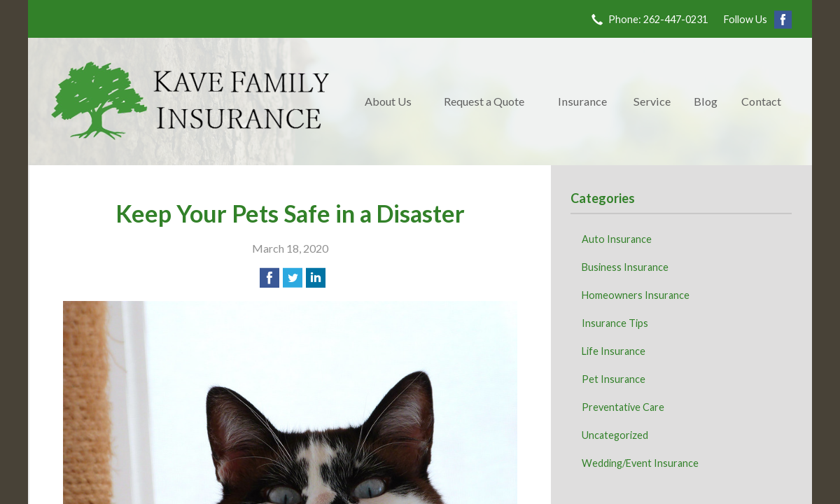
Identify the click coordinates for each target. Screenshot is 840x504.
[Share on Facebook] (269, 278)
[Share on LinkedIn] (316, 278)
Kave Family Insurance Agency (190, 101)
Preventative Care (623, 407)
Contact (761, 101)
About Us (388, 101)
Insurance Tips (615, 323)
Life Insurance (614, 351)
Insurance (582, 101)
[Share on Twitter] (293, 278)
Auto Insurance (617, 239)
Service (652, 101)
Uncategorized (615, 435)
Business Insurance (625, 267)
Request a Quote (484, 101)
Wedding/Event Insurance (640, 463)
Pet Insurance (614, 379)
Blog (706, 101)
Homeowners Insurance (636, 295)
